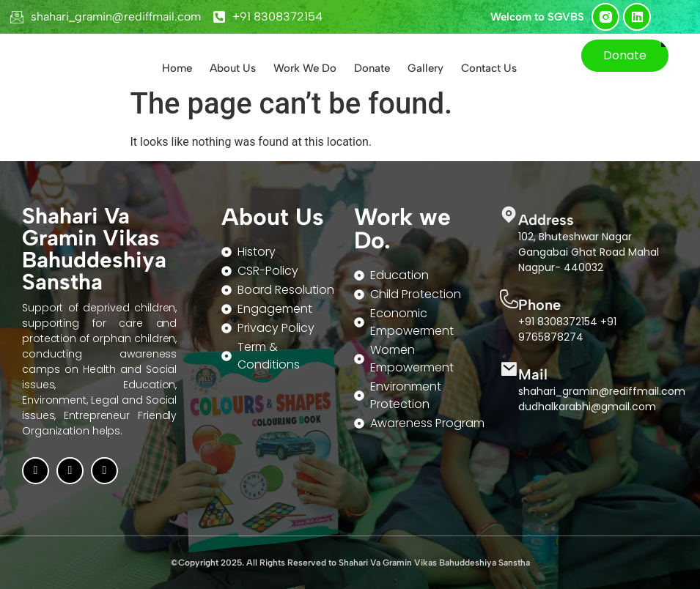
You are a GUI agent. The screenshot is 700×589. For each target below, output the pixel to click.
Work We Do (305, 68)
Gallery (425, 68)
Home (177, 68)
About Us (233, 68)
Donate (372, 68)
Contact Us (489, 68)
